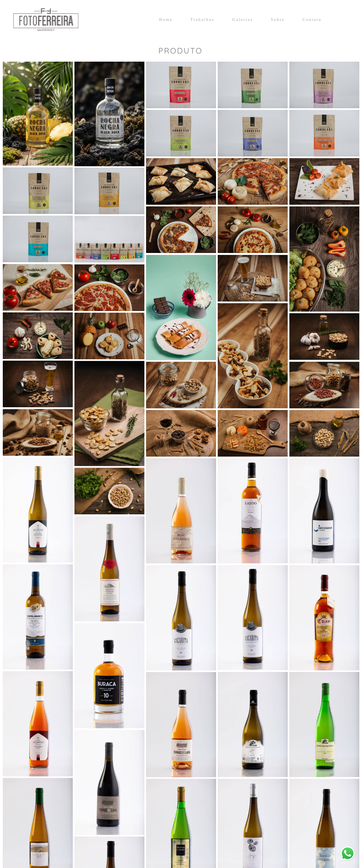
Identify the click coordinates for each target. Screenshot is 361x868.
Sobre (278, 20)
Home (166, 20)
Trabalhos (203, 20)
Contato (312, 20)
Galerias (243, 20)
